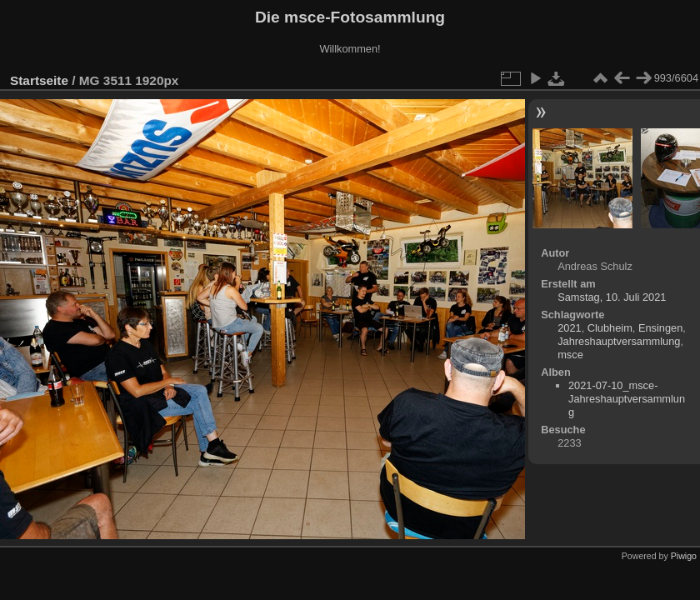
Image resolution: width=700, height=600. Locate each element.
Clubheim (610, 328)
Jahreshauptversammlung (619, 341)
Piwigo (684, 556)
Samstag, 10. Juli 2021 (612, 297)
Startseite (39, 80)
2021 (569, 328)
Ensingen (660, 328)
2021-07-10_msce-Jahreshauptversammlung (627, 399)
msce (570, 355)
